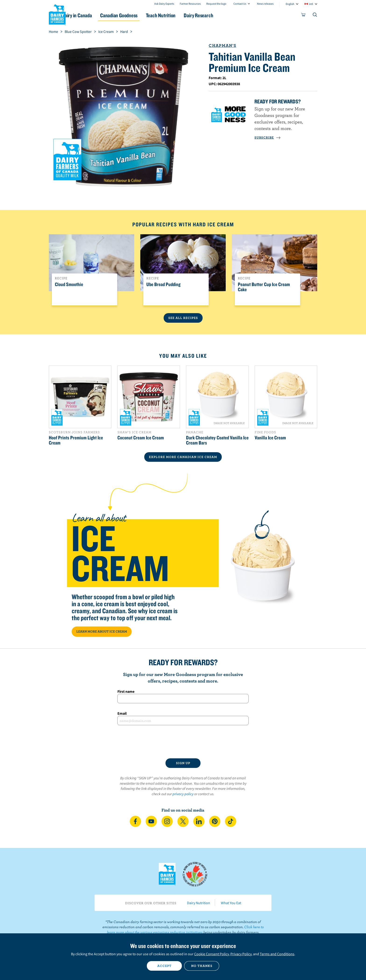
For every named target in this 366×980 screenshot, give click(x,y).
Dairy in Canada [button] (93, 15)
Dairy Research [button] (227, 15)
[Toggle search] (315, 16)
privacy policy (183, 794)
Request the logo (216, 4)
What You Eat (231, 903)
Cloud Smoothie (69, 284)
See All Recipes (183, 318)
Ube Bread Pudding (163, 284)
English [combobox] (290, 4)
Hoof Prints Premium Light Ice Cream (76, 440)
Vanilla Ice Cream (270, 437)
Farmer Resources (190, 4)
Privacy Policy (241, 954)
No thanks (202, 966)
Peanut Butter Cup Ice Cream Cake (264, 287)
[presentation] (183, 742)
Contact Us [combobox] (240, 4)
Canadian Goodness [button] (139, 15)
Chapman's (222, 45)
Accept (164, 966)
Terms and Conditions (277, 954)
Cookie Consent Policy (211, 954)
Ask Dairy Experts (164, 4)
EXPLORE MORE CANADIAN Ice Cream (183, 457)
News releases (265, 4)
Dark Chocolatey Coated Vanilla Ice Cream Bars (217, 440)
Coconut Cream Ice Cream (141, 437)
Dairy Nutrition (199, 903)
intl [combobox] (311, 4)
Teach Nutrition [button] (185, 15)
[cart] (303, 16)
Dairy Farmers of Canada (57, 14)
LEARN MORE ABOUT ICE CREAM (102, 631)
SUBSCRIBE (267, 137)
